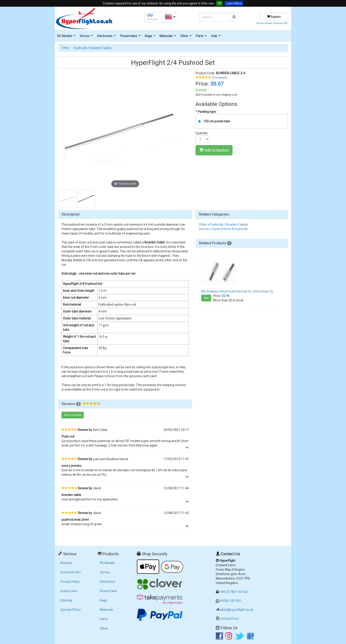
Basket (274, 17)
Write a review (73, 415)
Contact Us (231, 554)
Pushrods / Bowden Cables (93, 48)
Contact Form (229, 619)
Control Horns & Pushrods (230, 229)
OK (219, 3)
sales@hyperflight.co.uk (236, 610)
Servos (87, 37)
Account (66, 563)
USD (150, 15)
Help (216, 37)
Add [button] (206, 298)
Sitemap (66, 600)
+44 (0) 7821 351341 (234, 592)
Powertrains (131, 37)
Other (186, 37)
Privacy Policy (70, 582)
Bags (151, 37)
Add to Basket (214, 150)
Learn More (234, 3)
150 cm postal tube (217, 121)
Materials (168, 37)
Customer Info (71, 572)
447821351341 (231, 601)
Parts (202, 37)
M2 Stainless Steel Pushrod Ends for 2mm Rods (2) (237, 291)
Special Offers (71, 610)
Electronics (107, 37)
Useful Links (69, 591)
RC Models (67, 37)
